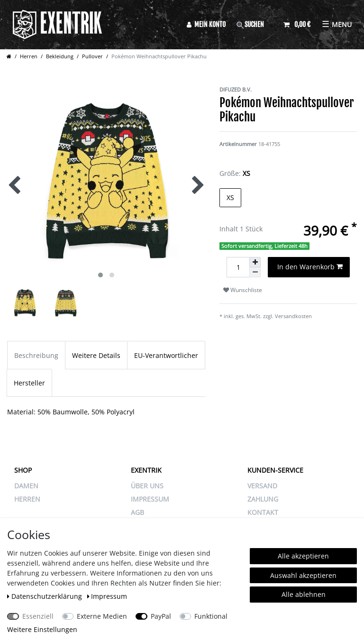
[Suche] (255, 24)
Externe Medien (102, 616)
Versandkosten (293, 316)
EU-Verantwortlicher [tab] (166, 355)
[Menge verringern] (255, 272)
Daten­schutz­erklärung (45, 596)
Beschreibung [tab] (36, 355)
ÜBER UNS (147, 486)
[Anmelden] (206, 24)
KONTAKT (263, 512)
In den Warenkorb (310, 267)
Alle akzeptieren (303, 556)
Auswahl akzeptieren (303, 575)
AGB (137, 512)
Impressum (107, 596)
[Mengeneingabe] (238, 267)
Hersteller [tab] (29, 383)
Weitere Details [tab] (96, 355)
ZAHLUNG (263, 499)
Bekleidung (60, 56)
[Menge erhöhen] (255, 262)
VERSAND (262, 486)
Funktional (211, 616)
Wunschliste (243, 290)
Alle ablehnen (304, 594)
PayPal (161, 616)
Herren (29, 56)
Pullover (92, 56)
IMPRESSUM (150, 499)
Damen (26, 486)
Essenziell (38, 616)
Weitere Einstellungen (42, 629)
